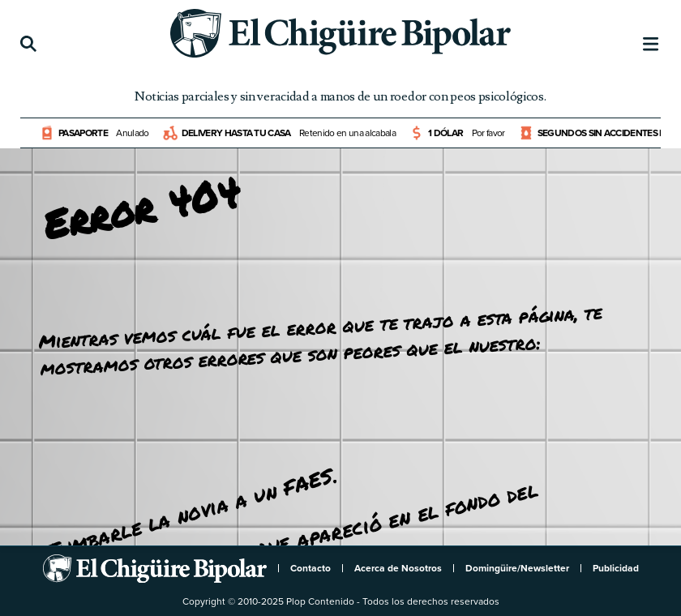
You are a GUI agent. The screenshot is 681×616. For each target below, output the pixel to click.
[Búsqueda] (28, 45)
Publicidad (616, 568)
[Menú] (651, 45)
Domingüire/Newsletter (517, 568)
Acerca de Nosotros (398, 568)
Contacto (311, 568)
